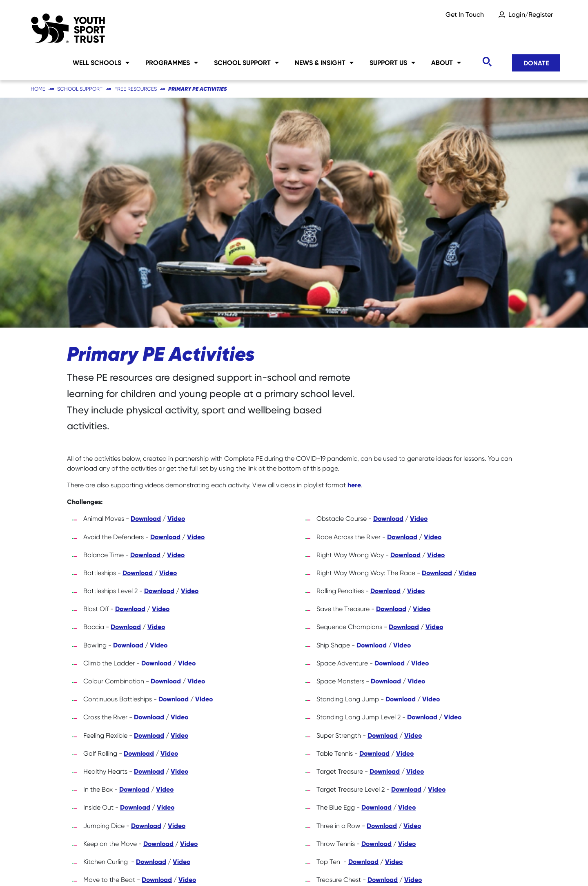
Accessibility (332, 866)
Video (176, 288)
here (354, 255)
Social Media (193, 866)
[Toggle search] (487, 62)
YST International (406, 866)
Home (38, 89)
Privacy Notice (263, 866)
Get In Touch (465, 15)
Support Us (392, 62)
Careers (79, 866)
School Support (246, 62)
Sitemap (132, 866)
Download (146, 288)
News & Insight (324, 62)
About (446, 62)
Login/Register (531, 15)
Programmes (172, 62)
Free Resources (136, 89)
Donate (536, 63)
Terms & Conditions (490, 866)
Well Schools (101, 62)
